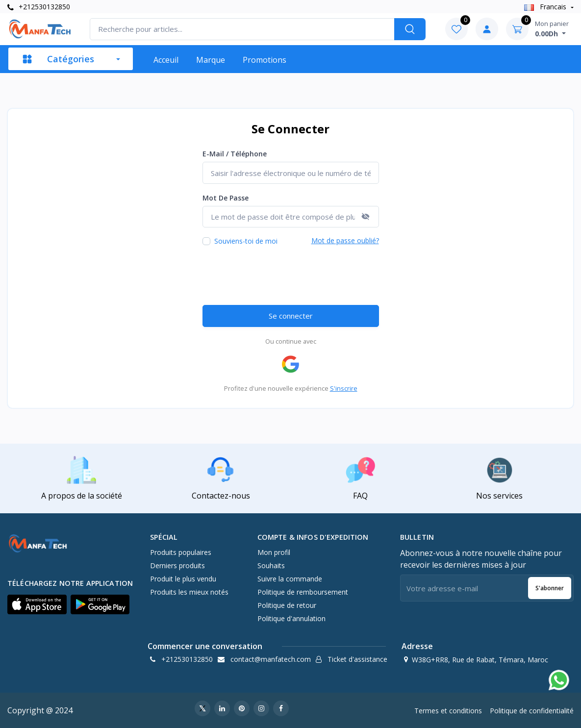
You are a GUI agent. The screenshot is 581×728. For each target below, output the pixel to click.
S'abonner (550, 588)
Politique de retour (287, 605)
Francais (546, 7)
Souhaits (271, 565)
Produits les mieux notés (189, 592)
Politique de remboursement (303, 592)
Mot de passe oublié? (345, 240)
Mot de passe (226, 198)
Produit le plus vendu (183, 579)
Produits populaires (181, 552)
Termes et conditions (448, 711)
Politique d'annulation (291, 618)
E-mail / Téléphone (235, 154)
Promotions (265, 60)
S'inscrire (344, 388)
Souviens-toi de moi (246, 241)
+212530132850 (39, 7)
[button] (37, 604)
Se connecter (291, 316)
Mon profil (274, 552)
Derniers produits (177, 565)
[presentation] (277, 274)
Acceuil (166, 60)
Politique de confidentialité (532, 711)
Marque (211, 60)
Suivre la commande (290, 579)
